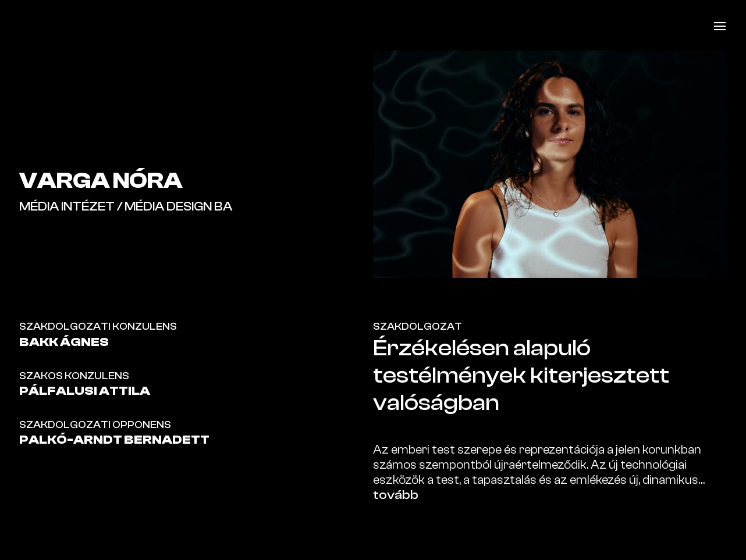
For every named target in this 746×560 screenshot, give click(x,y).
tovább (396, 495)
